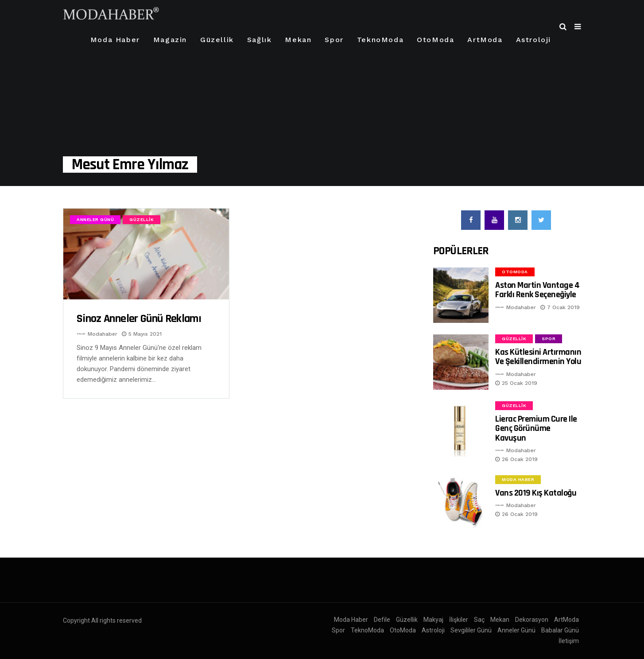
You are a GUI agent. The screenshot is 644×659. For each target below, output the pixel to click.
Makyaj (433, 620)
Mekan (298, 40)
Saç (479, 620)
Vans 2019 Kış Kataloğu (536, 493)
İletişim (569, 641)
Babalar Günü (560, 630)
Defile (382, 620)
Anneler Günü (95, 219)
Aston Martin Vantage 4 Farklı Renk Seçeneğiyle (537, 290)
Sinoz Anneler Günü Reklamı (139, 319)
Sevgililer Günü (471, 630)
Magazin (170, 40)
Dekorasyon (532, 620)
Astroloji (533, 40)
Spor (334, 40)
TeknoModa (380, 40)
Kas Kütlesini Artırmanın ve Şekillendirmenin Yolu (538, 357)
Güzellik (217, 40)
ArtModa (485, 40)
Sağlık (260, 40)
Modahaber (103, 334)
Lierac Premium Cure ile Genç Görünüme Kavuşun (536, 428)
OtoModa (435, 40)
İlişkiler (459, 620)
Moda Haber (115, 40)
